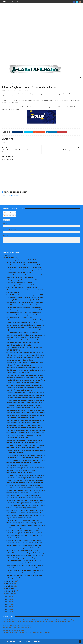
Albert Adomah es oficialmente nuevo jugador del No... (25, 525)
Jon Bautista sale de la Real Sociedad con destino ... (25, 498)
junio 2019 (10, 581)
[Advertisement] (41, 35)
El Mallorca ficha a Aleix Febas (17, 438)
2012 (6, 609)
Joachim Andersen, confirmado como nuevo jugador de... (25, 455)
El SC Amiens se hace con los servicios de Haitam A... (25, 570)
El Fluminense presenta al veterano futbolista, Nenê (24, 298)
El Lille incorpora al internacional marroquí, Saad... (25, 450)
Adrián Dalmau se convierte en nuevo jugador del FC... (25, 555)
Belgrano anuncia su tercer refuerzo (19, 518)
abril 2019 (10, 586)
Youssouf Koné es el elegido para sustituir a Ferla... (25, 500)
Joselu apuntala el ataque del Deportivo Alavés (23, 338)
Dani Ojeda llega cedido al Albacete (19, 283)
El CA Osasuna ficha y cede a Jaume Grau (20, 538)
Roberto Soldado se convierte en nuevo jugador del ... (25, 348)
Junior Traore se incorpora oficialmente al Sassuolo (24, 435)
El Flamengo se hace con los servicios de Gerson (23, 405)
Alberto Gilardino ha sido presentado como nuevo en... (25, 460)
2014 (6, 604)
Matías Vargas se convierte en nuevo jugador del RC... (25, 368)
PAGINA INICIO (6, 2)
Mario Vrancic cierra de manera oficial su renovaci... (25, 415)
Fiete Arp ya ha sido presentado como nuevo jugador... (25, 545)
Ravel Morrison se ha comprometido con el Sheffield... (25, 303)
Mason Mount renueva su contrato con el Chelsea (23, 343)
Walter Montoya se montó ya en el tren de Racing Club (25, 433)
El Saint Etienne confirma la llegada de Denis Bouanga (25, 553)
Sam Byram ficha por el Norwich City (19, 318)
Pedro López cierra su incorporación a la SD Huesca (24, 305)
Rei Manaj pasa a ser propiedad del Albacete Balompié (25, 548)
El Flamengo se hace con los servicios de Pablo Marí (25, 488)
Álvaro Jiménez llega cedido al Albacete (20, 418)
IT (8, 84)
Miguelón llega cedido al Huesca (17, 465)
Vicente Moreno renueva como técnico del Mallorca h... (25, 268)
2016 (6, 599)
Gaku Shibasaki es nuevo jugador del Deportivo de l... (25, 370)
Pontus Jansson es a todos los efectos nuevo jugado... (25, 565)
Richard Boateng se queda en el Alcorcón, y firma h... (25, 325)
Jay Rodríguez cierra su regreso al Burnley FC (22, 550)
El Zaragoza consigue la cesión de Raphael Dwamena (24, 280)
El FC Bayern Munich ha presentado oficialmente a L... (25, 308)
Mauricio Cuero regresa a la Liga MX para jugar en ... (25, 533)
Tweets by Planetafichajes (11, 196)
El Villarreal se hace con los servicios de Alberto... (25, 543)
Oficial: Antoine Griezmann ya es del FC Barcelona (24, 440)
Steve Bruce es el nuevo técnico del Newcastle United (25, 265)
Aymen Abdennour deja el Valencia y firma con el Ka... (25, 490)
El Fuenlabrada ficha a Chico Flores (19, 273)
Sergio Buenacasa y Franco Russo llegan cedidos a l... (25, 420)
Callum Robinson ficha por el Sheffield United (22, 423)
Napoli (14, 84)
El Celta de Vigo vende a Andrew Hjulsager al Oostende (25, 445)
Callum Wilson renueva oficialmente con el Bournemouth (25, 413)
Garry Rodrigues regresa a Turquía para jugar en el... (25, 403)
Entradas (7, 213)
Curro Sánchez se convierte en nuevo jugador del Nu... (25, 270)
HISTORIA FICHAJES (72, 78)
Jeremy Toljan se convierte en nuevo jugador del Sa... (25, 483)
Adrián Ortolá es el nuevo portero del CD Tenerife (24, 408)
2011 (6, 612)
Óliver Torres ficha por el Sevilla (18, 345)
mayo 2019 (10, 584)
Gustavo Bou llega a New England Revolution (21, 508)
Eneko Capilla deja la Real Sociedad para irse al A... (25, 448)
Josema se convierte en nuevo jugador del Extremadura (25, 315)
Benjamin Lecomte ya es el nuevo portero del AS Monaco (25, 330)
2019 (6, 256)
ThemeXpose (12, 642)
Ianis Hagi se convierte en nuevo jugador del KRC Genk (25, 430)
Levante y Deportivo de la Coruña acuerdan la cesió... (25, 275)
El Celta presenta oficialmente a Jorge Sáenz (22, 333)
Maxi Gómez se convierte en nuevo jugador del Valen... (25, 378)
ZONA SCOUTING (58, 78)
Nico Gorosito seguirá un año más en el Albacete (23, 383)
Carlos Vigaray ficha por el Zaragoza (19, 473)
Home (3, 78)
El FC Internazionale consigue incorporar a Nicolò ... (25, 400)
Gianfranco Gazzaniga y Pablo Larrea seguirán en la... (25, 353)
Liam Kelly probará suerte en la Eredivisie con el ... (25, 576)
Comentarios (9, 216)
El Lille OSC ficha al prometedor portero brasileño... (25, 380)
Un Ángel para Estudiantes (15, 578)
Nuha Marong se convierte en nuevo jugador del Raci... (25, 540)
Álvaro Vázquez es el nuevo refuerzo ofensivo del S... (25, 513)
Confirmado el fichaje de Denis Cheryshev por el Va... (25, 443)
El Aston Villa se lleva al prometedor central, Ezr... (25, 458)
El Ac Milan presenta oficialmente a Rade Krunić (23, 520)
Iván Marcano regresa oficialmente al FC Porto (22, 493)
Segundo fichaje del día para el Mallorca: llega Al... (25, 428)
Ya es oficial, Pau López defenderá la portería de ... (25, 503)
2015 (6, 602)
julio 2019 (10, 258)
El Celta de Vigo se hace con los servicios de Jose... (25, 475)
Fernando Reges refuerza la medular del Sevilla (23, 425)
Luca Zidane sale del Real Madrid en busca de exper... (25, 535)
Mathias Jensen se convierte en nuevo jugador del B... (25, 515)
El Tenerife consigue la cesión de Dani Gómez (22, 323)
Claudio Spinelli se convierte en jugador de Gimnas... (25, 300)
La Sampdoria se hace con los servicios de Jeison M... (25, 388)
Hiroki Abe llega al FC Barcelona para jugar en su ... (25, 335)
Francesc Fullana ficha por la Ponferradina (21, 262)
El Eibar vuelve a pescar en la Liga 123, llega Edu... (25, 395)
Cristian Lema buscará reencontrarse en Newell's (23, 495)
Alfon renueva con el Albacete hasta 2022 (20, 470)
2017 (6, 597)
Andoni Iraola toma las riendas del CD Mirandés (23, 530)
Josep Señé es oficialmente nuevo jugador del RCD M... (25, 510)
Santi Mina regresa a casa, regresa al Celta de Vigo (24, 375)
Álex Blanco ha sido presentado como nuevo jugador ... (25, 528)
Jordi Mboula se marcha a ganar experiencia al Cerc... (25, 313)
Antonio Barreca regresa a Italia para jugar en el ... (25, 523)
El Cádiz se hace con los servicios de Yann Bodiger (24, 340)
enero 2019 (10, 594)
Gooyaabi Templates (34, 642)
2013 (6, 607)
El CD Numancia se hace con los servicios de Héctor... (25, 355)
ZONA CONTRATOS (46, 78)
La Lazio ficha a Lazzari (15, 453)
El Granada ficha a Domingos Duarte (18, 365)
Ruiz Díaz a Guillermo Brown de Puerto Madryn (22, 573)
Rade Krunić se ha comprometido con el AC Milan (23, 568)
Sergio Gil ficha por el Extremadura (19, 390)
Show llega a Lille (12, 293)
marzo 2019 (10, 589)
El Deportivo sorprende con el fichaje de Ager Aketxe (25, 393)
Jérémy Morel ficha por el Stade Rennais (20, 278)
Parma (21, 84)
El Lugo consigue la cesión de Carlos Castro (22, 260)
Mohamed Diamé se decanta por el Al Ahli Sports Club (24, 480)
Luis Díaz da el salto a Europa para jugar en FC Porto (25, 505)
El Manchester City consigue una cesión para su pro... (25, 558)
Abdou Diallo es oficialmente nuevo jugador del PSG (24, 295)
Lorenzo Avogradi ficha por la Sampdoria (20, 285)
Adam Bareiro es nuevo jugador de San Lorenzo (22, 563)
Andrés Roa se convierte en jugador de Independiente (24, 385)
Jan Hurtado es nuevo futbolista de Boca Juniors (23, 485)
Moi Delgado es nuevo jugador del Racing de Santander (25, 468)
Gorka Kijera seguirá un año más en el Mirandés (23, 463)
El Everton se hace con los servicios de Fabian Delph (25, 320)
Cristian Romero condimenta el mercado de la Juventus (25, 410)
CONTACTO (15, 2)
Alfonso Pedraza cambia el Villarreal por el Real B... (25, 290)
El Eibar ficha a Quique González (18, 373)
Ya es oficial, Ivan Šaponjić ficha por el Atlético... (25, 478)
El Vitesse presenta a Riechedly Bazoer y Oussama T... (25, 398)
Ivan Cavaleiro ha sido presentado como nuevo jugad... (25, 363)
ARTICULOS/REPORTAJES (31, 78)
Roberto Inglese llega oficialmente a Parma (21, 288)
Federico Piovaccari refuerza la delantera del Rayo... (25, 358)
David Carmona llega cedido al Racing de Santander (24, 328)
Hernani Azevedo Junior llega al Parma (19, 360)
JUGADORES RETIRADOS (14, 78)
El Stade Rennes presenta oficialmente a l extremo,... (25, 560)
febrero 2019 (11, 591)
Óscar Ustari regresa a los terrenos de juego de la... (25, 310)
